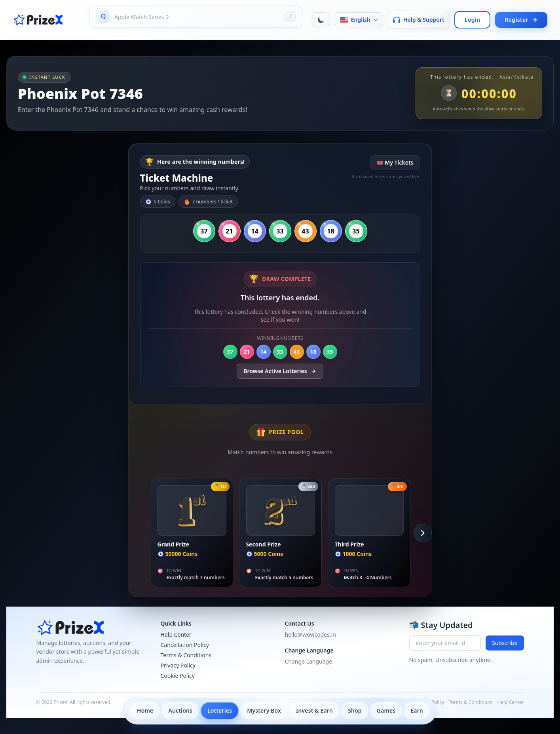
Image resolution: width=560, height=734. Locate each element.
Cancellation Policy (185, 645)
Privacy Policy (178, 665)
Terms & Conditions (186, 655)
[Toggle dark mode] (321, 20)
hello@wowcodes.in (310, 634)
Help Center (176, 634)
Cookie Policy (178, 676)
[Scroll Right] (423, 533)
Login (473, 20)
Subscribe (505, 643)
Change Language (309, 661)
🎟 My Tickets (395, 162)
